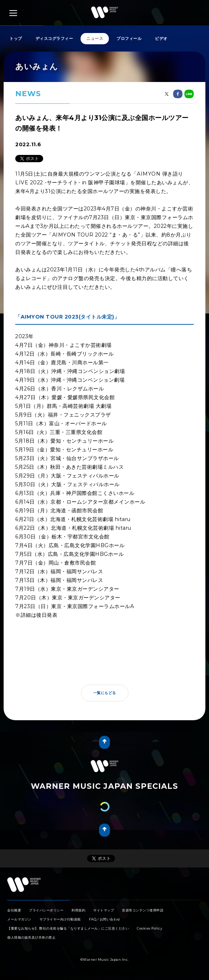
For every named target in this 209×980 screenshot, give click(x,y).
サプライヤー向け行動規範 (60, 919)
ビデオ (161, 38)
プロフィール (129, 38)
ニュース (95, 38)
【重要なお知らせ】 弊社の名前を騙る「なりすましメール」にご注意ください (68, 928)
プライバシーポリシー (46, 910)
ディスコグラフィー (54, 38)
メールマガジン (19, 919)
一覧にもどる (105, 693)
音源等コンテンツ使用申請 (143, 910)
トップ (16, 38)
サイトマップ (104, 910)
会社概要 (14, 910)
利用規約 (78, 910)
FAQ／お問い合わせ (105, 919)
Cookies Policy (149, 928)
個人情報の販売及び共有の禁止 (31, 937)
